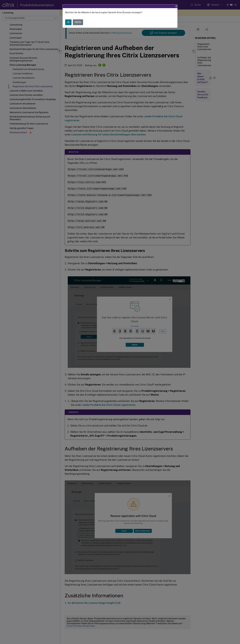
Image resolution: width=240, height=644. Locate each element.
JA (68, 22)
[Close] (176, 6)
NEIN (78, 22)
